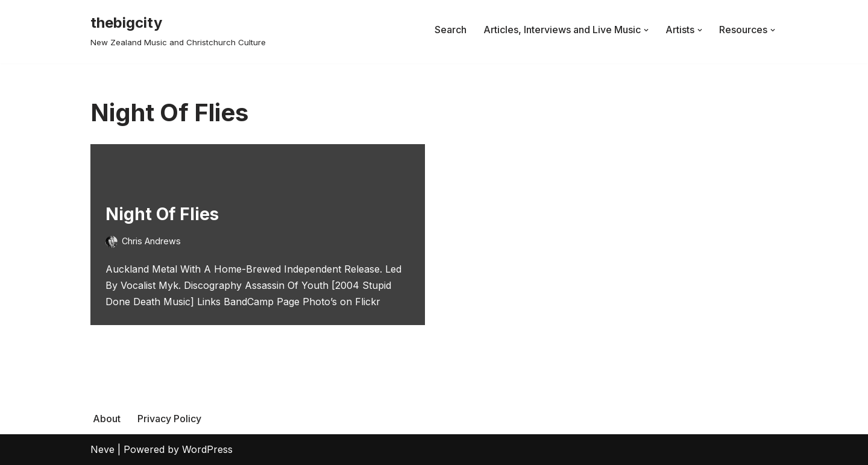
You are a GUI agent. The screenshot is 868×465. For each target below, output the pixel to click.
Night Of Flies (162, 214)
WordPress (207, 449)
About (107, 419)
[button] (646, 30)
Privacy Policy (169, 419)
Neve (102, 449)
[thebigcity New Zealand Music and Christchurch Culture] (178, 30)
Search (451, 30)
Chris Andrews (151, 241)
